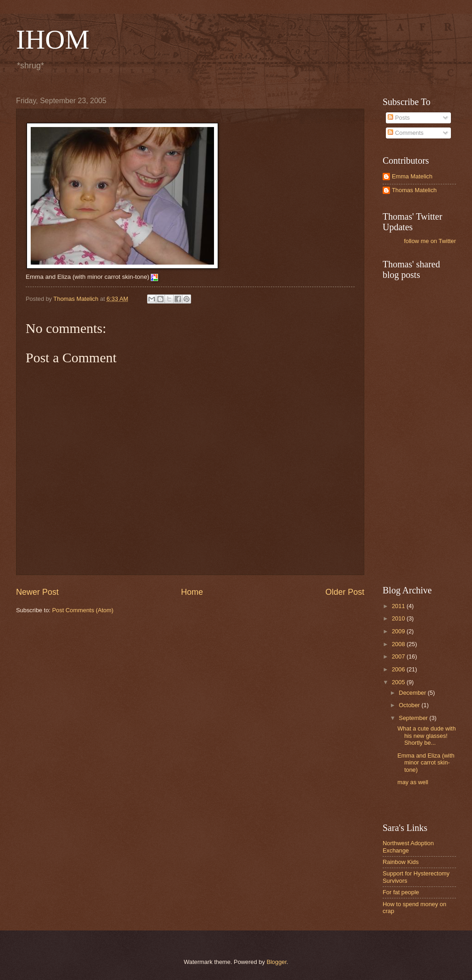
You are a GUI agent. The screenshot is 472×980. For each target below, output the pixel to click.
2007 (399, 656)
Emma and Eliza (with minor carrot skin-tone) (426, 763)
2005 (399, 682)
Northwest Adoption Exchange (408, 847)
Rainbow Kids (401, 862)
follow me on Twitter (430, 241)
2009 (399, 631)
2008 (399, 644)
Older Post (345, 592)
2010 (399, 618)
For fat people (401, 892)
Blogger (277, 962)
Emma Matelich (412, 176)
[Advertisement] (427, 432)
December (413, 693)
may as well (413, 782)
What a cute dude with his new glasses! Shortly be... (426, 736)
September (414, 718)
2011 (399, 606)
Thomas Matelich (414, 190)
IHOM (53, 39)
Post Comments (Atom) (83, 610)
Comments (406, 133)
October (410, 705)
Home (192, 592)
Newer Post (37, 592)
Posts (399, 118)
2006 (399, 669)
